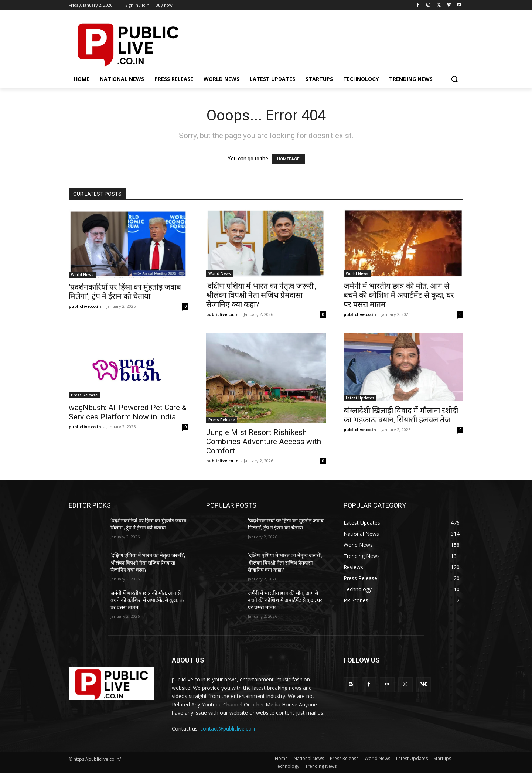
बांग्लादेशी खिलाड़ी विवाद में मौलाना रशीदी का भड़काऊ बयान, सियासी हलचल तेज (401, 415)
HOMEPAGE (288, 159)
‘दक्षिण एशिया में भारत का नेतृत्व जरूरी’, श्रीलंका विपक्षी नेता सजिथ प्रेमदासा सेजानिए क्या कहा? (261, 295)
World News (82, 275)
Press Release (84, 395)
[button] (454, 79)
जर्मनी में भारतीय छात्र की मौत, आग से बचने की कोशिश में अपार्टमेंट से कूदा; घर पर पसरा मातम (399, 295)
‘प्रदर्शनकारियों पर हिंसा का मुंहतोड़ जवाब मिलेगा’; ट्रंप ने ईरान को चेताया (125, 292)
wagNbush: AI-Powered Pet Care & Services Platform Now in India (128, 412)
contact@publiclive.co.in (229, 728)
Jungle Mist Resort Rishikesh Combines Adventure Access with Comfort (264, 442)
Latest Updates (360, 398)
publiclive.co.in (85, 306)
